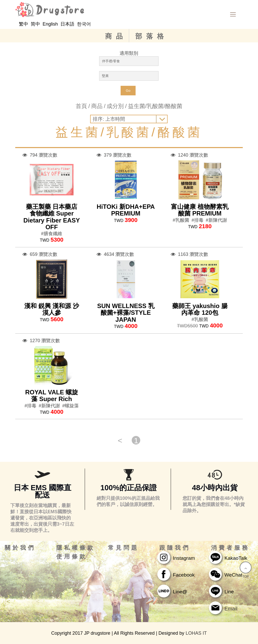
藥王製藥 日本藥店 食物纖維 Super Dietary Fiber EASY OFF (52, 217)
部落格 (152, 36)
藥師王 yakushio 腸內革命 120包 (200, 309)
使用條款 (72, 557)
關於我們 (20, 548)
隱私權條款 (76, 548)
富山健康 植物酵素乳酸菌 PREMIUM (200, 210)
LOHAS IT (196, 633)
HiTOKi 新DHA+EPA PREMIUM (126, 210)
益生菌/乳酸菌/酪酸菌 (155, 106)
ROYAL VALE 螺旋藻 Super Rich (52, 396)
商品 (116, 36)
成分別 (115, 106)
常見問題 (123, 548)
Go (128, 91)
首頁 (81, 106)
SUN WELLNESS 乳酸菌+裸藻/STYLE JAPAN (126, 313)
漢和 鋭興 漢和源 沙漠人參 (52, 309)
